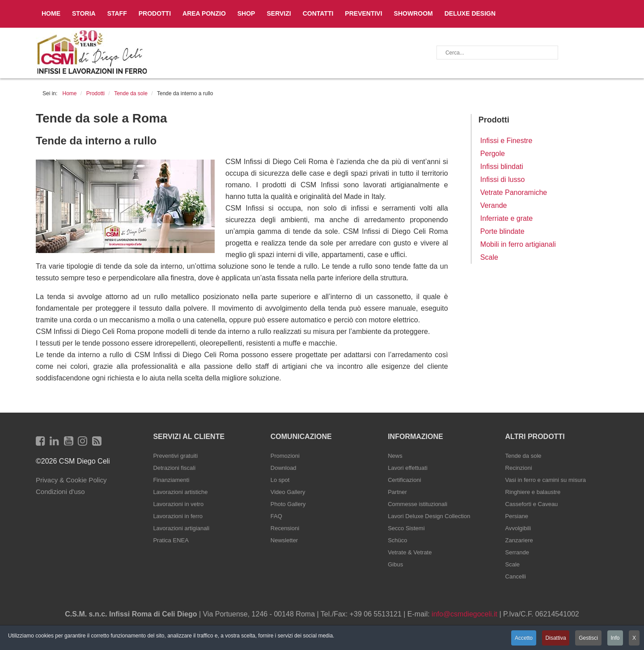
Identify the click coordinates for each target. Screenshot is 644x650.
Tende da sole (523, 456)
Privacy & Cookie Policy (71, 480)
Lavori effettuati (408, 468)
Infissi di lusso (503, 179)
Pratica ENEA (171, 540)
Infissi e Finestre (506, 141)
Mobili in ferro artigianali (518, 244)
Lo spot (280, 480)
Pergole (493, 154)
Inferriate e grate (506, 218)
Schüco (397, 540)
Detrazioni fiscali (174, 468)
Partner (397, 492)
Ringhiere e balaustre (533, 492)
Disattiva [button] (555, 638)
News (395, 456)
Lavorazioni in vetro (178, 504)
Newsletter (284, 540)
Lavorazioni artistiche (180, 492)
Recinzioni (519, 468)
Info (615, 638)
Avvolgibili (518, 528)
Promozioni (285, 456)
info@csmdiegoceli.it (464, 614)
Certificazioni (404, 480)
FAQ (276, 516)
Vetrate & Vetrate (410, 552)
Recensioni (285, 528)
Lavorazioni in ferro (178, 516)
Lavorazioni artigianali (181, 528)
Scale (489, 257)
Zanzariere (519, 540)
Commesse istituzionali (417, 504)
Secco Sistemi (406, 528)
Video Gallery (288, 492)
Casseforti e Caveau (532, 504)
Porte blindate (502, 231)
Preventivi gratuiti (175, 456)
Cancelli (516, 576)
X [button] (634, 638)
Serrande (517, 552)
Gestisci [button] (588, 638)
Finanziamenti (171, 480)
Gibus (395, 564)
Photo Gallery (288, 504)
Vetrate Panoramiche (514, 192)
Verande (494, 205)
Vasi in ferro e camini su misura (546, 480)
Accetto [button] (522, 638)
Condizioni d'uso (60, 492)
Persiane (517, 516)
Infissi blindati (502, 167)
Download (284, 468)
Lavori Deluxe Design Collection (429, 516)
